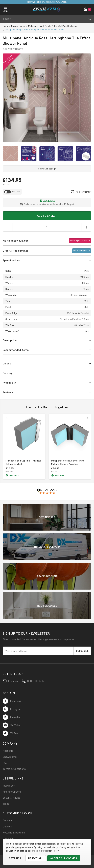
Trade (6, 804)
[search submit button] (90, 19)
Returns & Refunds (14, 832)
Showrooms (10, 757)
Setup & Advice (11, 798)
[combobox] (44, 19)
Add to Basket (47, 216)
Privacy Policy (52, 851)
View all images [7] (47, 169)
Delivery (7, 826)
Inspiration (9, 786)
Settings (15, 858)
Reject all (36, 858)
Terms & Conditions (14, 769)
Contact (7, 820)
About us (8, 751)
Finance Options (12, 792)
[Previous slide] (7, 418)
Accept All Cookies (64, 858)
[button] (47, 260)
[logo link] (47, 9)
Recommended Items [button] (16, 350)
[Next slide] (87, 418)
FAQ (5, 763)
